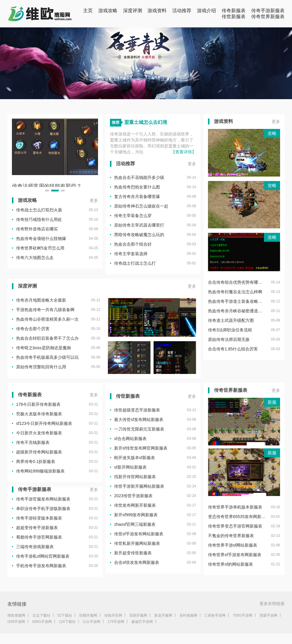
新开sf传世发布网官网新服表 (141, 448)
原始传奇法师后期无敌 (229, 339)
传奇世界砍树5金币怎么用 (40, 248)
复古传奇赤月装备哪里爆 (137, 197)
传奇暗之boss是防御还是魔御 (44, 348)
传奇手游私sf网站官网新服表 (43, 556)
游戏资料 (157, 11)
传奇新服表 (234, 11)
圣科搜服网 (188, 615)
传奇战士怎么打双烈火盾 (39, 210)
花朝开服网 (138, 615)
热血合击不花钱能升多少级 (139, 177)
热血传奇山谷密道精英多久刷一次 (47, 319)
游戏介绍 (206, 11)
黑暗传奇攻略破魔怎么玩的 (139, 235)
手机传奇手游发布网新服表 (41, 566)
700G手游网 (242, 615)
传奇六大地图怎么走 (35, 258)
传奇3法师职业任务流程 (230, 330)
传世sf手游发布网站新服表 (139, 534)
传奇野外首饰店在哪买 (37, 229)
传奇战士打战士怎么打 (135, 263)
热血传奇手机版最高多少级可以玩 (47, 357)
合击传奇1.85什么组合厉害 (233, 349)
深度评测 (133, 11)
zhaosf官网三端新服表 (135, 524)
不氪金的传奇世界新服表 (231, 536)
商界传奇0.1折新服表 (36, 461)
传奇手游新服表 (268, 11)
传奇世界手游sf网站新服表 (233, 545)
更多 (94, 200)
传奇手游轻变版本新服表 (39, 518)
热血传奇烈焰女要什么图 (137, 187)
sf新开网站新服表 (130, 467)
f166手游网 (16, 622)
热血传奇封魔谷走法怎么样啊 (235, 292)
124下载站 (67, 622)
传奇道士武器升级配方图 (231, 320)
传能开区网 (113, 615)
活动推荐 (182, 11)
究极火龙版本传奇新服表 (39, 414)
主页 (88, 11)
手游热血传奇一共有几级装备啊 (45, 310)
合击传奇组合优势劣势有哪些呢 (237, 282)
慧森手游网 (268, 615)
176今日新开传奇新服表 (38, 404)
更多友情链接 (272, 604)
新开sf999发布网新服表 (136, 515)
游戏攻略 (108, 11)
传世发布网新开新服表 (135, 505)
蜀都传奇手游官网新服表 (39, 537)
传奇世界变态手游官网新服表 (235, 526)
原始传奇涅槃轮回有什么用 (41, 367)
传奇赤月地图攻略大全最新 (41, 300)
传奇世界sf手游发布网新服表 (235, 555)
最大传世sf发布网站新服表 (139, 420)
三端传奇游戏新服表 (35, 547)
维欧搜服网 (16, 615)
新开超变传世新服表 (133, 553)
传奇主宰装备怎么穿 (133, 216)
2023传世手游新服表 (133, 496)
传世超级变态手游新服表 (137, 410)
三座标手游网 (215, 615)
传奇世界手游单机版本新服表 (235, 507)
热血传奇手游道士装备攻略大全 (237, 301)
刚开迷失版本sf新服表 (135, 458)
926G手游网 (42, 622)
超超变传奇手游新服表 (37, 528)
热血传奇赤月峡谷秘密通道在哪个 (237, 311)
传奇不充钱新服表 (33, 442)
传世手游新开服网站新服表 (139, 486)
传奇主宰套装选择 (131, 254)
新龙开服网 (163, 615)
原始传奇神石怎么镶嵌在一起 (141, 206)
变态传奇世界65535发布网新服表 (237, 517)
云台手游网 (91, 622)
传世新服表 (234, 17)
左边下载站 (41, 615)
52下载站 (65, 615)
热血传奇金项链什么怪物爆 (41, 238)
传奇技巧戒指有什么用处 (39, 219)
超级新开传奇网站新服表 (39, 452)
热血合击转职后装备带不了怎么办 (47, 338)
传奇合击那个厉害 (33, 329)
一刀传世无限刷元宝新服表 (139, 429)
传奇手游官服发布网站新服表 (43, 499)
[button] (47, 191)
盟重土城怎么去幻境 (146, 122)
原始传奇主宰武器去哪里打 (139, 225)
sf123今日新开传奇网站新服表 (44, 423)
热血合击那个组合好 (133, 244)
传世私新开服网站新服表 (137, 543)
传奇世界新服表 (268, 17)
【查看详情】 (184, 152)
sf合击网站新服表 (130, 439)
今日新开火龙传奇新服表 (39, 433)
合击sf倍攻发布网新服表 (137, 562)
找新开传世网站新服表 (135, 477)
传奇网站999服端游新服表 (40, 471)
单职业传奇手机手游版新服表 (43, 509)
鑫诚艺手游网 (142, 622)
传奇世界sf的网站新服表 (230, 564)
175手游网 (116, 622)
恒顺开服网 (88, 615)
